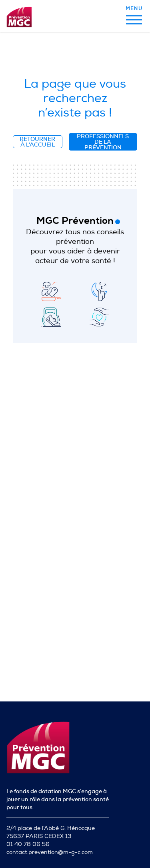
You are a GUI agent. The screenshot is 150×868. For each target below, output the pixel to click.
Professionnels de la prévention (103, 142)
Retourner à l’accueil (37, 142)
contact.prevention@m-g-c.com (50, 852)
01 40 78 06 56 (28, 844)
